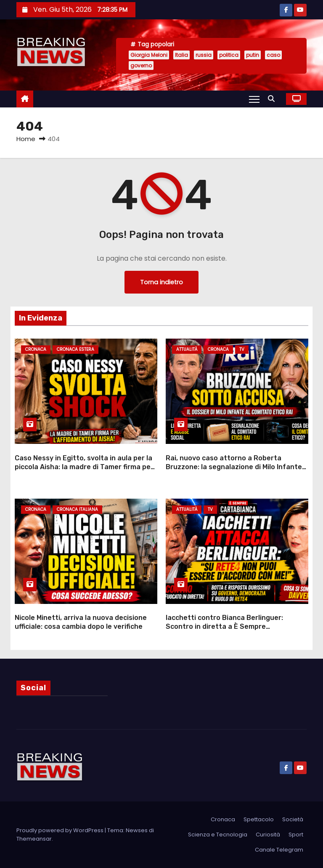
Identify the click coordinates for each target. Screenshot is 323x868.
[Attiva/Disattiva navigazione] (254, 99)
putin (253, 55)
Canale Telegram (279, 850)
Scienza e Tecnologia (218, 835)
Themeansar (34, 839)
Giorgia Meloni (149, 55)
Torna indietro (161, 282)
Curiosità (268, 835)
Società (293, 819)
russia (204, 55)
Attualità (187, 349)
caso (273, 55)
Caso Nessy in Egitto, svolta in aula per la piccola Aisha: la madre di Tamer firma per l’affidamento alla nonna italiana (84, 467)
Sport (296, 835)
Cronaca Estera (75, 349)
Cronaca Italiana (77, 509)
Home (26, 139)
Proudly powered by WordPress (61, 830)
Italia (181, 55)
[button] (273, 99)
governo (141, 65)
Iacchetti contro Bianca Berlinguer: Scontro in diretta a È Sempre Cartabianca (224, 627)
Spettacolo (259, 819)
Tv (242, 349)
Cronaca (36, 349)
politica (229, 55)
